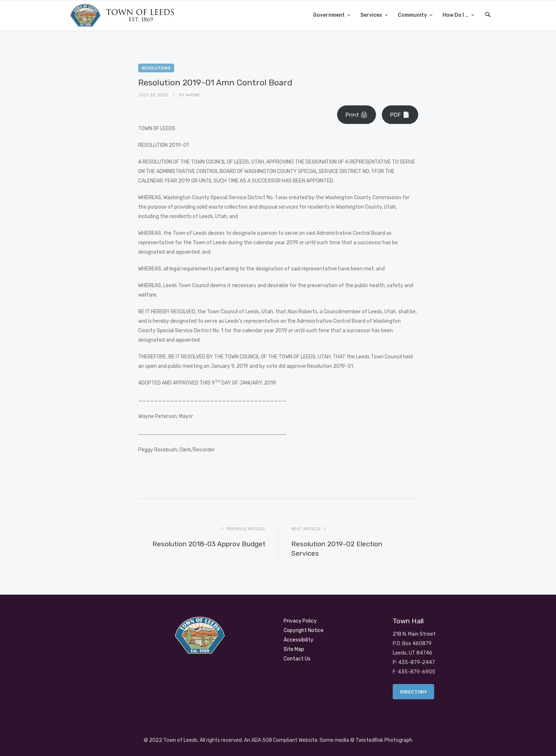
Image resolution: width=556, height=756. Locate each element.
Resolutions (156, 68)
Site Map (294, 649)
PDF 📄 (400, 115)
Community (413, 15)
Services (372, 15)
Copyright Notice (304, 630)
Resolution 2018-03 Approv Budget (209, 544)
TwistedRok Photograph (384, 740)
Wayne (193, 95)
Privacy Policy (300, 621)
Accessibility (299, 640)
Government (329, 15)
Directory (413, 692)
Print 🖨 (357, 115)
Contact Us (297, 659)
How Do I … (456, 15)
